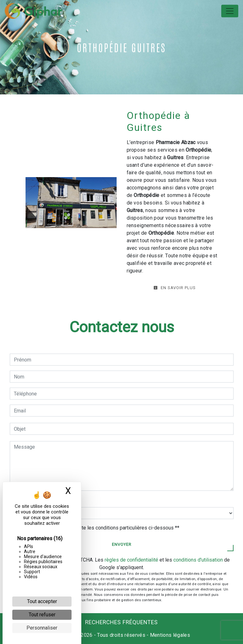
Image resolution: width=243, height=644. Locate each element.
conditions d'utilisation (198, 560)
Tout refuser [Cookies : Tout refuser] (42, 615)
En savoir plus (175, 288)
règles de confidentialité (131, 560)
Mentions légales (169, 635)
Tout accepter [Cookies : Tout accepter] (42, 601)
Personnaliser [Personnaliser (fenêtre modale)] (42, 628)
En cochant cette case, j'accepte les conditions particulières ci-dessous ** (98, 528)
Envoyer (122, 544)
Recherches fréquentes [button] (121, 622)
